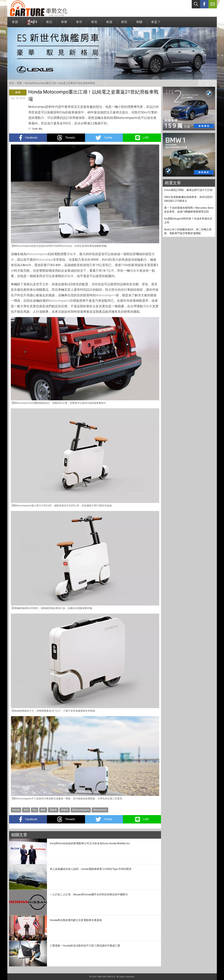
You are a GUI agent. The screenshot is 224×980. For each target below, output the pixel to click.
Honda (16, 810)
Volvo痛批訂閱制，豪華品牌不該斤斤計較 (188, 190)
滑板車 (71, 254)
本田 (26, 810)
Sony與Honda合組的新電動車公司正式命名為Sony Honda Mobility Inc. (90, 843)
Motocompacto (37, 254)
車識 (109, 24)
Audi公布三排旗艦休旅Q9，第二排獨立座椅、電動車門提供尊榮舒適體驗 (188, 231)
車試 (49, 24)
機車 (43, 810)
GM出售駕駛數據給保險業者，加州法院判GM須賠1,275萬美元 (188, 199)
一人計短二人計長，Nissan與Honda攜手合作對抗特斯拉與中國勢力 (89, 894)
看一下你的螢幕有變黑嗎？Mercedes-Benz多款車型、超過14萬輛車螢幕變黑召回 (189, 210)
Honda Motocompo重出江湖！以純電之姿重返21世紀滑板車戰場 (60, 83)
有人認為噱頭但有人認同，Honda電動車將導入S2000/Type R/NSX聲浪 (91, 869)
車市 (79, 24)
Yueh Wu (37, 129)
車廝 (15, 24)
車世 (124, 24)
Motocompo (44, 260)
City (35, 810)
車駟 (139, 24)
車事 (64, 24)
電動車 (53, 810)
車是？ (156, 24)
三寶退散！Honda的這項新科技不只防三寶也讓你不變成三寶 (85, 946)
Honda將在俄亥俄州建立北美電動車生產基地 (76, 920)
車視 (94, 24)
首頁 (12, 83)
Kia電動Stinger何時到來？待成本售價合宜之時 (188, 221)
